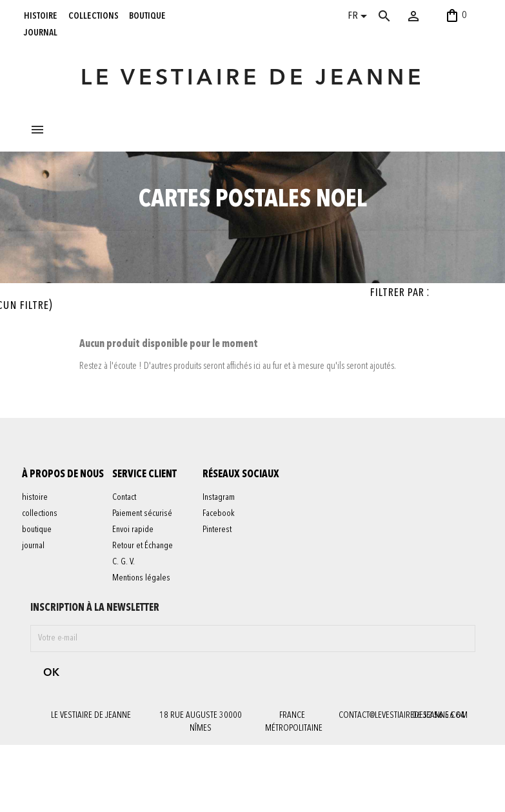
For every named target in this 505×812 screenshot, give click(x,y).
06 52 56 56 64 (439, 782)
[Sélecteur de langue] (360, 17)
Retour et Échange (150, 627)
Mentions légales (149, 659)
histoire (41, 15)
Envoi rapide (141, 611)
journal (41, 32)
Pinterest (225, 622)
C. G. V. (131, 643)
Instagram (226, 589)
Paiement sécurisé (150, 595)
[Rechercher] (397, 16)
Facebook (226, 606)
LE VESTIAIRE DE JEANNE (253, 79)
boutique (147, 15)
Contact (132, 579)
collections (94, 15)
